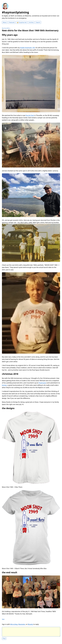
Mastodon (22, 624)
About (5, 22)
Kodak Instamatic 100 (27, 48)
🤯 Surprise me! (22, 22)
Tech (3, 619)
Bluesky (30, 624)
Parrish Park (30, 115)
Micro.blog (14, 624)
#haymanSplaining (15, 12)
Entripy (4, 385)
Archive (31, 22)
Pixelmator (42, 383)
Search (38, 22)
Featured (12, 22)
